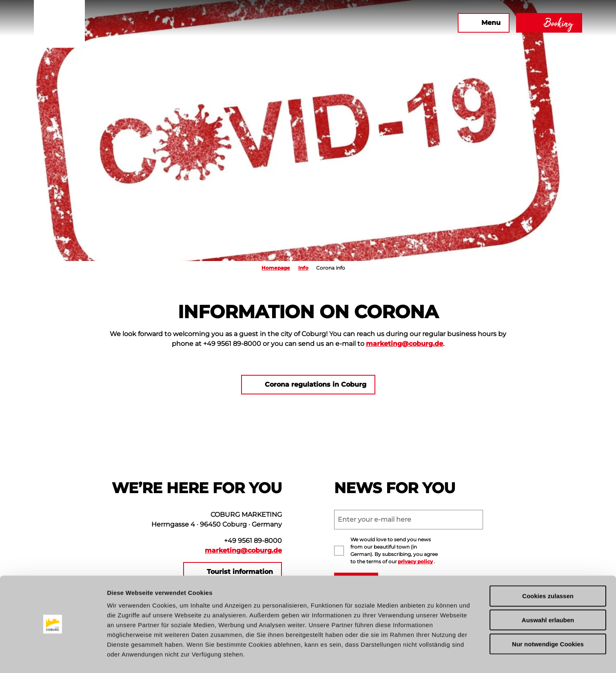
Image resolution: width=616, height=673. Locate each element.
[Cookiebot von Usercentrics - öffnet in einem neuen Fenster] (53, 657)
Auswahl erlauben (548, 596)
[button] (363, 23)
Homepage (276, 268)
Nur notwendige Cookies (548, 620)
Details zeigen (434, 657)
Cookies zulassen (548, 572)
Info (303, 268)
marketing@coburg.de (404, 344)
